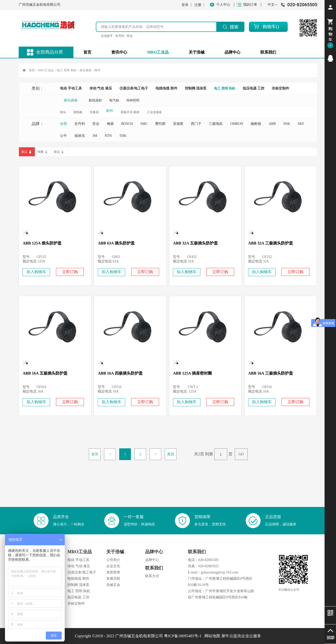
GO (241, 454)
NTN (108, 136)
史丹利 (120, 36)
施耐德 (256, 124)
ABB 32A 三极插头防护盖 (271, 243)
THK (123, 136)
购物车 (269, 27)
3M (95, 136)
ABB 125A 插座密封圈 (192, 373)
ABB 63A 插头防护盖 (116, 243)
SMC (144, 124)
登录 (185, 5)
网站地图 (211, 636)
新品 (57, 152)
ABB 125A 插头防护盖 (42, 243)
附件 (98, 70)
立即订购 (70, 272)
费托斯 (160, 124)
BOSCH (127, 124)
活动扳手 (107, 36)
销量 (41, 152)
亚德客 (178, 124)
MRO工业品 (46, 70)
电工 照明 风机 (67, 70)
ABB (272, 124)
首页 (87, 52)
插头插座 (86, 70)
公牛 (63, 136)
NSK (287, 124)
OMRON (237, 124)
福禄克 (80, 136)
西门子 (196, 124)
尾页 (171, 454)
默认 (24, 152)
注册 (198, 5)
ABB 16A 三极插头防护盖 (271, 373)
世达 (130, 36)
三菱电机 (216, 124)
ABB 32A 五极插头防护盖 (195, 243)
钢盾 (110, 124)
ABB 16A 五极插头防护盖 (45, 373)
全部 (63, 124)
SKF (301, 124)
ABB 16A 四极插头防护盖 (120, 373)
